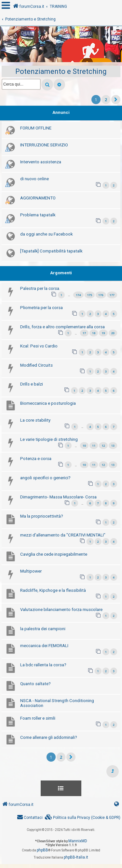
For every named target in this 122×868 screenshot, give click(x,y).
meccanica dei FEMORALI (44, 646)
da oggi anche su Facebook (47, 234)
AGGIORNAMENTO (38, 198)
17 (84, 333)
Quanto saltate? (35, 684)
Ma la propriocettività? (42, 516)
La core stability (35, 420)
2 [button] (106, 100)
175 (90, 295)
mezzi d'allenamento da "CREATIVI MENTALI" (63, 535)
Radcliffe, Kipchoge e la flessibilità (53, 590)
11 (94, 446)
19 (103, 333)
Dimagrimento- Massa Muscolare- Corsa (58, 497)
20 (113, 333)
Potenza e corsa (36, 459)
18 (94, 333)
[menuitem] (83, 818)
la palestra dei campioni (43, 629)
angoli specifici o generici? (45, 478)
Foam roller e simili (38, 718)
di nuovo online (34, 179)
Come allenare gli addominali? (49, 737)
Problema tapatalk (38, 215)
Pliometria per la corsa (41, 308)
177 (112, 295)
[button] (116, 100)
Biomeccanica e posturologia (48, 403)
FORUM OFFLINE (36, 128)
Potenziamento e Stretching (61, 71)
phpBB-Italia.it (76, 857)
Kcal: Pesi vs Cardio (39, 346)
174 (78, 295)
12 (103, 446)
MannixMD (78, 841)
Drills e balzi (32, 384)
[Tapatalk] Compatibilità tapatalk (51, 251)
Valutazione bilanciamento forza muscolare (61, 610)
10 (84, 446)
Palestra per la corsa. (40, 288)
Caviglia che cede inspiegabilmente (54, 554)
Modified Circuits (36, 365)
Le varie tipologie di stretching (49, 439)
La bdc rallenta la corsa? (43, 665)
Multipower (31, 571)
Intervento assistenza (41, 162)
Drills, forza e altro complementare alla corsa (62, 327)
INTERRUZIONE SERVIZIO (44, 145)
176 (101, 295)
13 (113, 446)
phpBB (42, 850)
